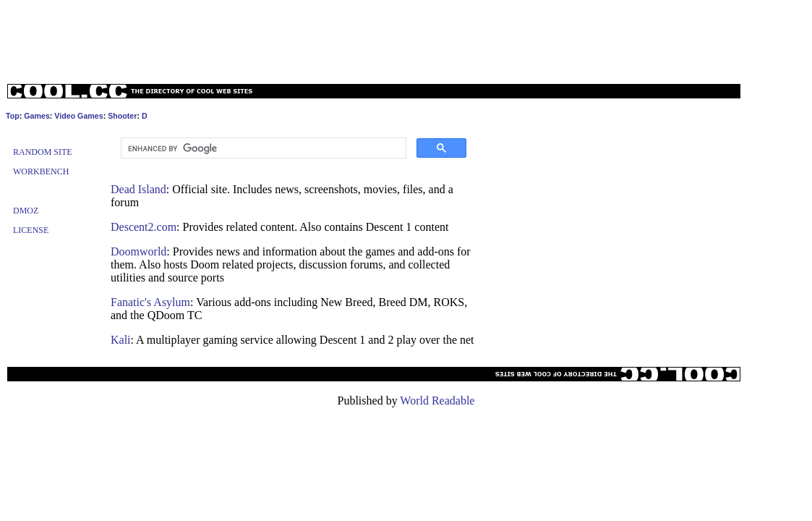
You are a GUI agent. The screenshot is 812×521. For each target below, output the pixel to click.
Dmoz (26, 211)
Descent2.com (144, 227)
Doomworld (138, 251)
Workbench (41, 171)
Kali (121, 340)
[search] (262, 148)
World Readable (437, 401)
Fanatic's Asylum (150, 302)
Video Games (78, 116)
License (31, 230)
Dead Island (138, 189)
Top (13, 116)
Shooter (122, 116)
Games (37, 116)
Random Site (43, 152)
